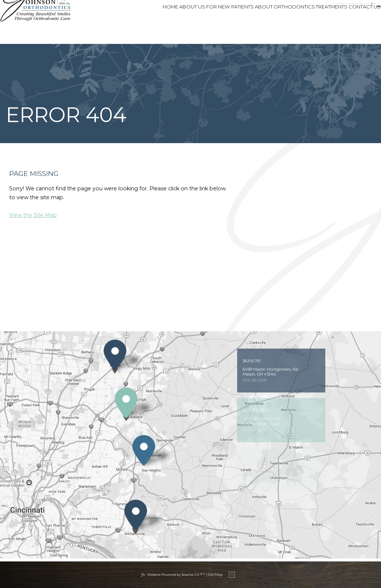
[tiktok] (330, 8)
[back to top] (233, 575)
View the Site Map (33, 215)
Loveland (214, 8)
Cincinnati (157, 8)
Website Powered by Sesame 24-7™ (176, 575)
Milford (103, 8)
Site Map (215, 575)
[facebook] (314, 8)
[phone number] (128, 8)
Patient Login (355, 8)
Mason (264, 8)
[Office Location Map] (115, 365)
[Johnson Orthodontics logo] (45, 22)
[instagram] (321, 8)
